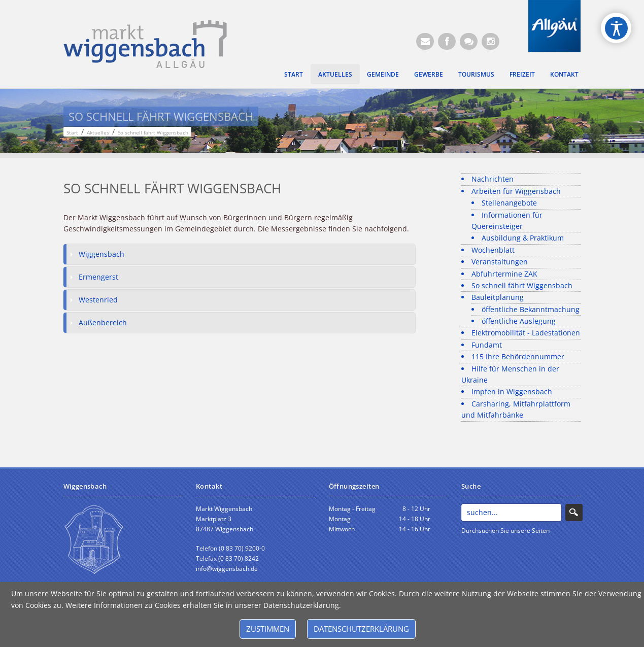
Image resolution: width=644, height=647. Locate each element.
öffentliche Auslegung (519, 321)
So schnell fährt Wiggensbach (522, 285)
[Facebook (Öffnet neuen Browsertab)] (447, 41)
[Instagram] (490, 41)
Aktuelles (335, 74)
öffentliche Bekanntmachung (531, 309)
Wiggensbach (101, 254)
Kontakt (564, 74)
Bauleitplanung (498, 297)
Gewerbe (429, 74)
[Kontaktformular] (469, 41)
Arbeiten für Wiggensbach (516, 191)
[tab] (240, 254)
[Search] (511, 513)
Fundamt (487, 345)
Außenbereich (103, 322)
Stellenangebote (509, 203)
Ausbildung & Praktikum (523, 238)
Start (294, 74)
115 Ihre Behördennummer (518, 356)
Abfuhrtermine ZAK (504, 274)
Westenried (98, 300)
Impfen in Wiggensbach (512, 391)
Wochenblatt (493, 250)
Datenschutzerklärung (361, 629)
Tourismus (476, 74)
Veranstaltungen (500, 262)
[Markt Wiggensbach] (145, 43)
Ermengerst (98, 277)
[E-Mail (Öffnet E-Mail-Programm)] (425, 41)
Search (574, 513)
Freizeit (522, 74)
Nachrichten (493, 179)
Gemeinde (383, 74)
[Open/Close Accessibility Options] (616, 28)
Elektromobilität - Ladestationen (526, 333)
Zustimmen (268, 629)
